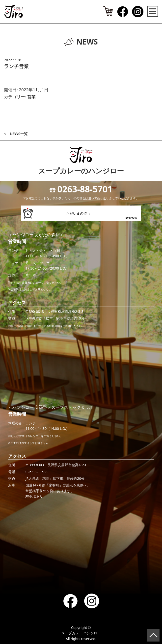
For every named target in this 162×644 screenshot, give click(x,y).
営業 (31, 97)
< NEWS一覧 (16, 134)
